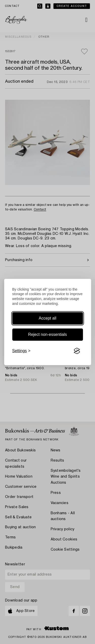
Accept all (48, 318)
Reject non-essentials (48, 334)
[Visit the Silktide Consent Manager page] (77, 351)
